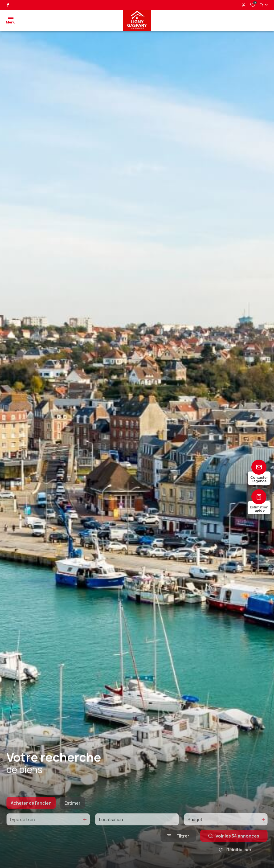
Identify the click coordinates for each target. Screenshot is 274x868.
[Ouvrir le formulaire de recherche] (178, 849)
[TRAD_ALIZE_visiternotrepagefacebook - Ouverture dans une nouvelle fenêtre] (8, 5)
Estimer (72, 816)
